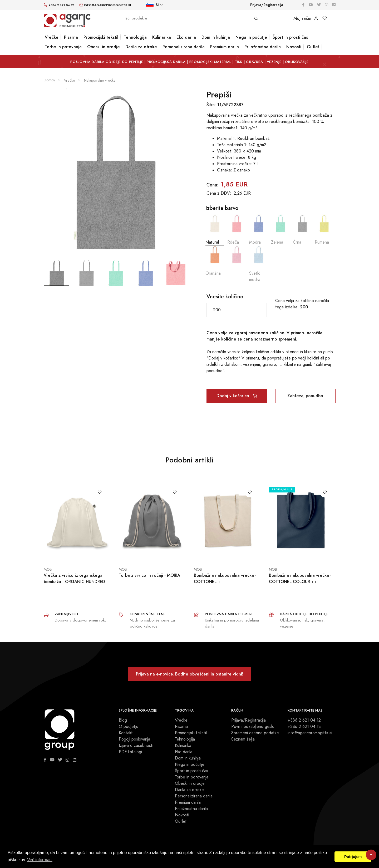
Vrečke (52, 37)
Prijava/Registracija (267, 5)
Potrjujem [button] (353, 857)
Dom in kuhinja (216, 37)
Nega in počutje (251, 37)
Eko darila (186, 37)
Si (152, 5)
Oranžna (215, 261)
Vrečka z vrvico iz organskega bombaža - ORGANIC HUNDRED (74, 578)
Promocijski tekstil (101, 37)
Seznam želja (243, 739)
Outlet (313, 47)
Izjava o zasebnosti (136, 746)
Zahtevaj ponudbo (305, 396)
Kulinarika (162, 37)
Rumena (324, 230)
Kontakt (126, 733)
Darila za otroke (141, 47)
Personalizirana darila (184, 47)
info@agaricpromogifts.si (310, 733)
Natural (215, 230)
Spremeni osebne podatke (255, 733)
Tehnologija (135, 37)
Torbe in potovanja (63, 47)
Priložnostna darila (263, 47)
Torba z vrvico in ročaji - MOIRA (149, 575)
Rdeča (237, 230)
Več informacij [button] (40, 860)
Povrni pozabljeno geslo (253, 727)
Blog (123, 720)
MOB (48, 569)
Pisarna (71, 37)
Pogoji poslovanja (134, 739)
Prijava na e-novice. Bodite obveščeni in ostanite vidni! (189, 674)
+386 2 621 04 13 (304, 727)
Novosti (294, 47)
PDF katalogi (130, 752)
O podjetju (129, 727)
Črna (302, 230)
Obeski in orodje (104, 47)
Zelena (280, 230)
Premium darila (225, 47)
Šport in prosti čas (290, 37)
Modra (258, 230)
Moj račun (306, 18)
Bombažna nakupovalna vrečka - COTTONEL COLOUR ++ (300, 578)
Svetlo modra (258, 264)
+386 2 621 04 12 (304, 720)
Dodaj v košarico (237, 396)
